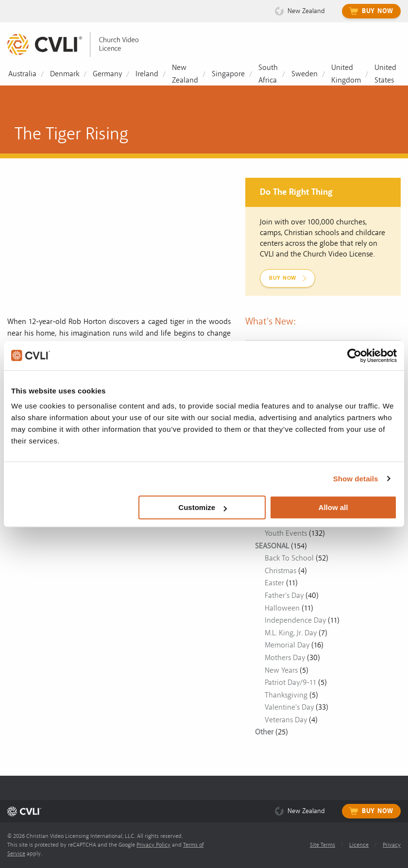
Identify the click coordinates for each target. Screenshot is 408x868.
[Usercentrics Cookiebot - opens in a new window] (354, 356)
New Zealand (306, 11)
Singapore (228, 74)
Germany (107, 74)
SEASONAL (272, 546)
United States (385, 74)
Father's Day (284, 596)
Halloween (282, 608)
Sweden (305, 74)
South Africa (268, 74)
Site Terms (323, 845)
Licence (359, 845)
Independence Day (295, 620)
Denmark (65, 74)
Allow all (333, 507)
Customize (203, 507)
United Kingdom (346, 74)
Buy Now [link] (283, 278)
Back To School (289, 558)
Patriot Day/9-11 (290, 682)
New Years (281, 670)
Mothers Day (285, 658)
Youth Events (286, 533)
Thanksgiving (286, 695)
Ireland (147, 74)
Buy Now (378, 11)
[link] (80, 44)
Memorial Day (287, 645)
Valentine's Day (289, 707)
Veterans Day (286, 720)
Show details (356, 479)
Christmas (280, 571)
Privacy (392, 845)
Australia (22, 74)
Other (264, 732)
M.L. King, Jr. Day (291, 633)
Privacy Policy (153, 845)
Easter (274, 583)
